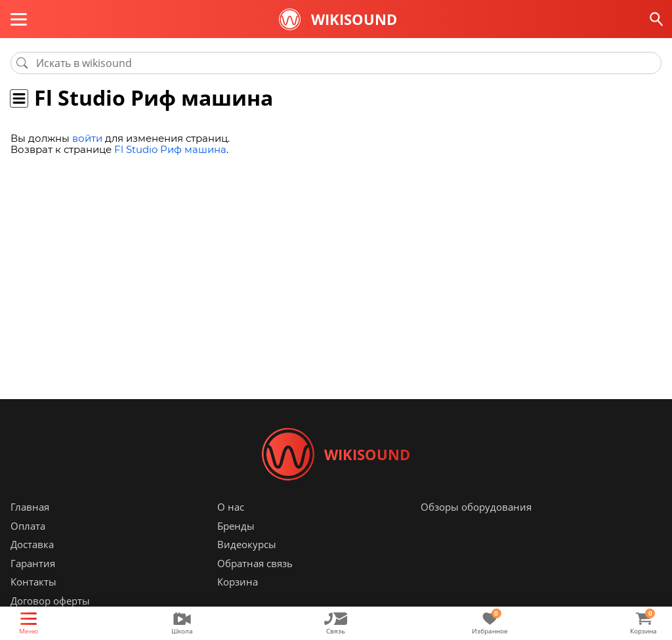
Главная (30, 507)
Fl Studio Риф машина (170, 149)
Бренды (236, 526)
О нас (231, 507)
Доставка (32, 544)
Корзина (238, 582)
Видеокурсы (247, 544)
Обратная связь (255, 563)
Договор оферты (50, 601)
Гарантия (33, 563)
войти (87, 138)
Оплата (28, 526)
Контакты (33, 582)
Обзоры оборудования (476, 507)
